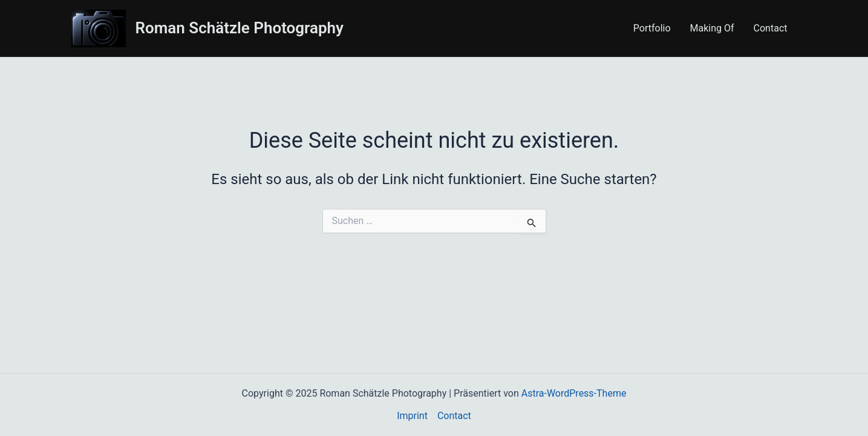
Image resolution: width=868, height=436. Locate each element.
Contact (771, 28)
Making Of (712, 28)
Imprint (412, 416)
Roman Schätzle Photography (240, 28)
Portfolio (652, 28)
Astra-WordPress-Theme (574, 393)
